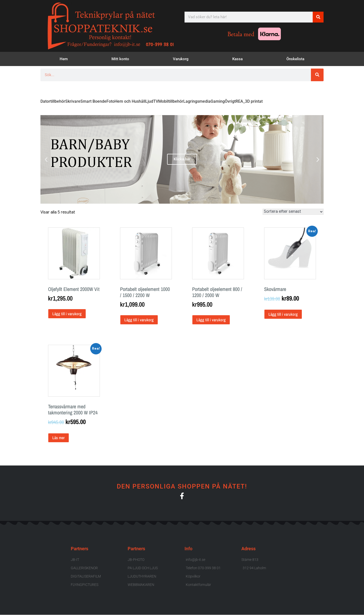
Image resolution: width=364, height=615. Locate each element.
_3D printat (253, 101)
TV (156, 101)
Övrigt (230, 101)
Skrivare (73, 101)
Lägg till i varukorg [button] (67, 314)
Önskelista (295, 59)
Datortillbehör (53, 101)
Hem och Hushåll (130, 101)
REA (239, 101)
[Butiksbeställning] (293, 212)
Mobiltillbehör (171, 101)
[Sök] (318, 17)
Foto (110, 101)
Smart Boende (93, 101)
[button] (46, 159)
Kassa (237, 59)
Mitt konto (120, 59)
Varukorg (181, 59)
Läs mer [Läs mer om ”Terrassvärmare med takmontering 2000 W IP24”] (59, 438)
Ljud (149, 101)
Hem (64, 59)
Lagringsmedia (197, 101)
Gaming (218, 101)
